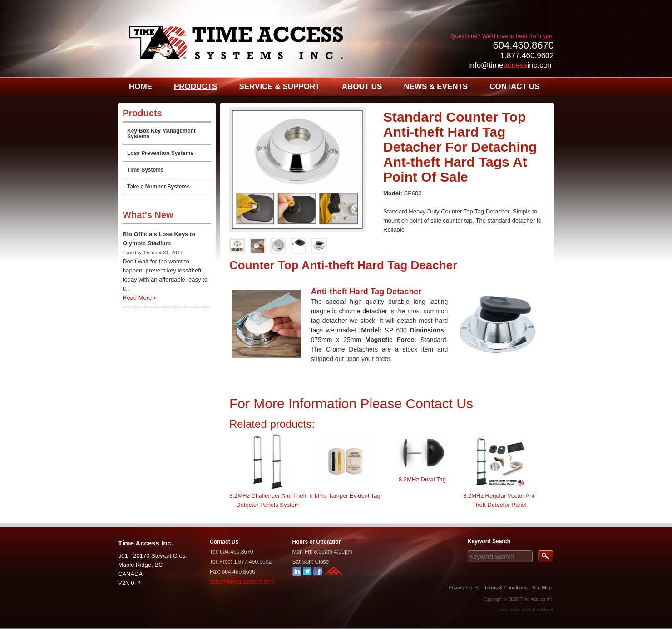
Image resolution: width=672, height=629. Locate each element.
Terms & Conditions (506, 588)
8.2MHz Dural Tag (422, 479)
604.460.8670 (523, 45)
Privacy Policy (464, 588)
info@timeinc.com (511, 65)
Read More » (140, 298)
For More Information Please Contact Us (351, 404)
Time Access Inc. (537, 599)
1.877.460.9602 (527, 56)
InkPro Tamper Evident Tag (345, 496)
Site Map (542, 588)
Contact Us (224, 542)
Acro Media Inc (540, 609)
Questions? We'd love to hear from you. (502, 36)
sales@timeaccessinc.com (242, 582)
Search (546, 557)
